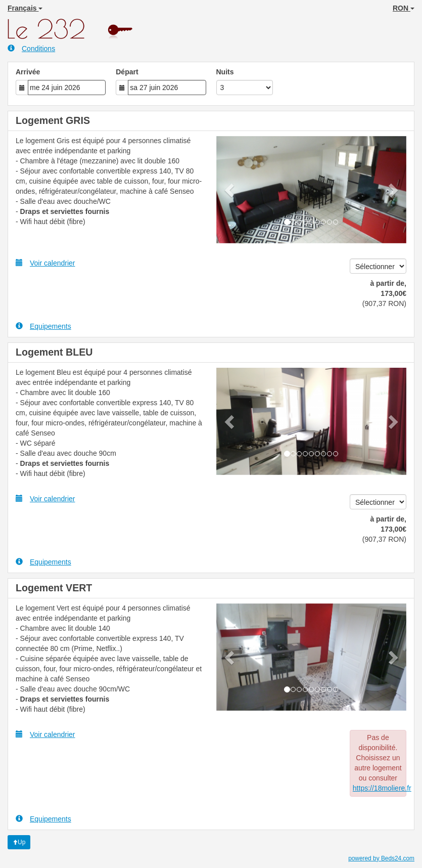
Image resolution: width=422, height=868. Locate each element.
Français (25, 8)
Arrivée (28, 72)
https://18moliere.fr (382, 788)
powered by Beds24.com (381, 858)
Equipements (43, 326)
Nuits (225, 72)
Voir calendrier (45, 263)
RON (404, 8)
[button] (230, 190)
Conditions (31, 48)
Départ (127, 72)
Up (19, 842)
